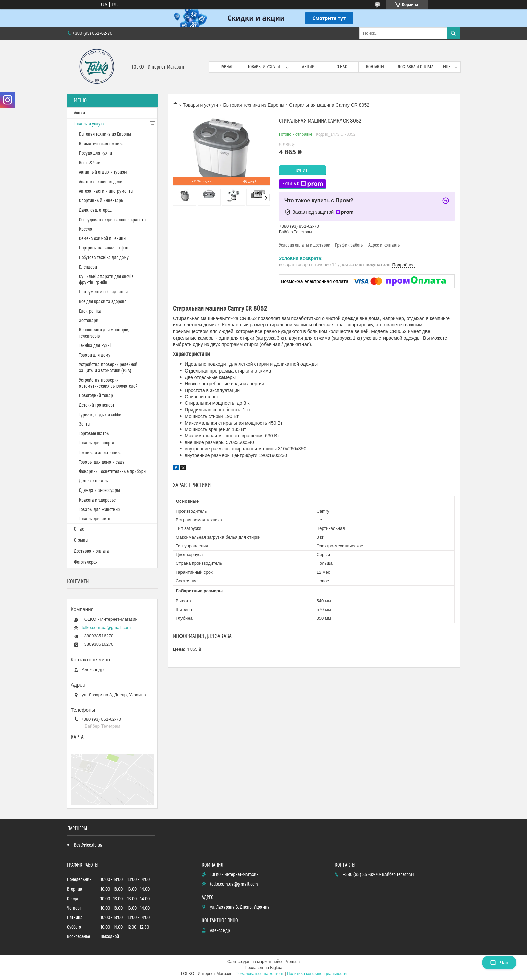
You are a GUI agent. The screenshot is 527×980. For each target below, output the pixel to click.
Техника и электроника (100, 453)
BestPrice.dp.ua (88, 845)
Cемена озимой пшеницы (103, 239)
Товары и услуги (264, 67)
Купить (303, 171)
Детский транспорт (97, 405)
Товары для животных (100, 510)
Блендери (88, 267)
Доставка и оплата (415, 67)
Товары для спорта (97, 443)
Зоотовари (89, 321)
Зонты (85, 424)
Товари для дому (95, 355)
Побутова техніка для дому (104, 258)
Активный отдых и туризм (103, 172)
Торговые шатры (94, 434)
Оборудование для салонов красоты (113, 220)
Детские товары (94, 481)
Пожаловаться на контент (260, 974)
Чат (499, 963)
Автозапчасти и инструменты (106, 191)
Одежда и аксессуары (99, 491)
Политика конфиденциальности (317, 974)
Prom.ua (292, 962)
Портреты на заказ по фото (104, 248)
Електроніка (90, 311)
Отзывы (81, 540)
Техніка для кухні (95, 346)
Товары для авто (94, 519)
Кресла (86, 229)
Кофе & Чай (90, 163)
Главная (226, 67)
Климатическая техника (101, 144)
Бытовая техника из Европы (254, 105)
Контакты (375, 67)
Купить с (303, 184)
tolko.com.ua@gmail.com (106, 628)
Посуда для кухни (95, 153)
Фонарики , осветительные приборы (113, 472)
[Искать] (453, 33)
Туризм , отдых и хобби (100, 415)
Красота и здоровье (97, 500)
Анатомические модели (101, 182)
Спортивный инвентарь (101, 201)
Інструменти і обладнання (103, 292)
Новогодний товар (96, 396)
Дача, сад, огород (95, 210)
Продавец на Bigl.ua (263, 968)
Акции (308, 67)
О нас (342, 67)
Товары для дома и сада (102, 462)
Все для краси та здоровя (103, 302)
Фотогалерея (86, 562)
